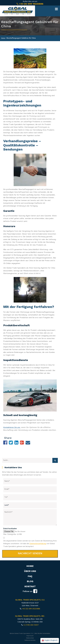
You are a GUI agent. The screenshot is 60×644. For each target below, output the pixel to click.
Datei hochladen (10, 529)
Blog (30, 581)
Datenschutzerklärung (38, 544)
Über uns (30, 571)
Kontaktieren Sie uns (12, 428)
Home (3, 38)
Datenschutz (30, 638)
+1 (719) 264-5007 (31, 625)
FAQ (30, 576)
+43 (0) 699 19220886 (31, 609)
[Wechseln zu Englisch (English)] (50, 640)
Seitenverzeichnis (30, 640)
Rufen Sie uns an (30, 3)
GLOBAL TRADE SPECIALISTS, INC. (30, 616)
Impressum (30, 636)
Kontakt (30, 586)
